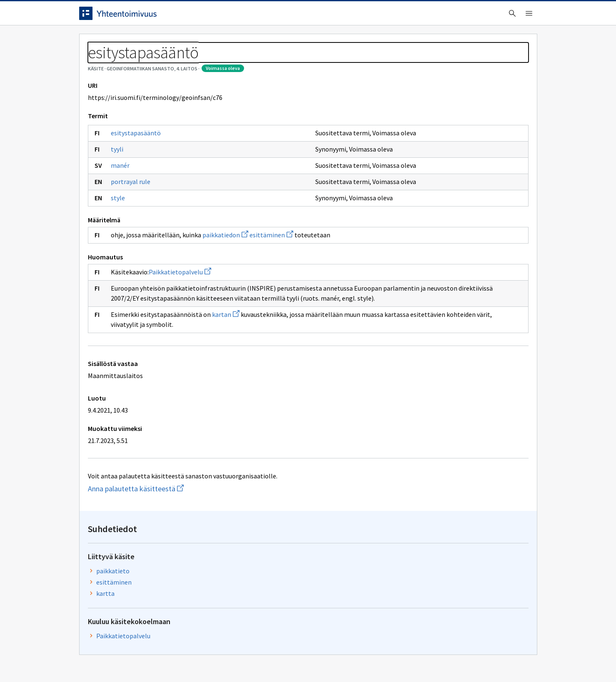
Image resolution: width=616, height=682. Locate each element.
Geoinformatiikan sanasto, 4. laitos (166, 62)
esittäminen (271, 273)
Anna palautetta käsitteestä (178, 536)
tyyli (117, 187)
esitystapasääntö (136, 171)
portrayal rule (131, 219)
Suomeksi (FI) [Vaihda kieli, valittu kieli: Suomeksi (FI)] (377, 16)
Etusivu (93, 42)
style (118, 236)
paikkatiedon (225, 273)
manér (120, 203)
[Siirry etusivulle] (145, 16)
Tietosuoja (175, 658)
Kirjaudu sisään (503, 16)
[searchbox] (274, 16)
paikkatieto (445, 132)
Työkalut (139, 42)
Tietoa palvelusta (200, 42)
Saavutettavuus (241, 658)
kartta (437, 154)
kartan (226, 362)
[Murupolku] (308, 62)
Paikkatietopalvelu (180, 310)
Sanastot (92, 62)
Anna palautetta (108, 658)
